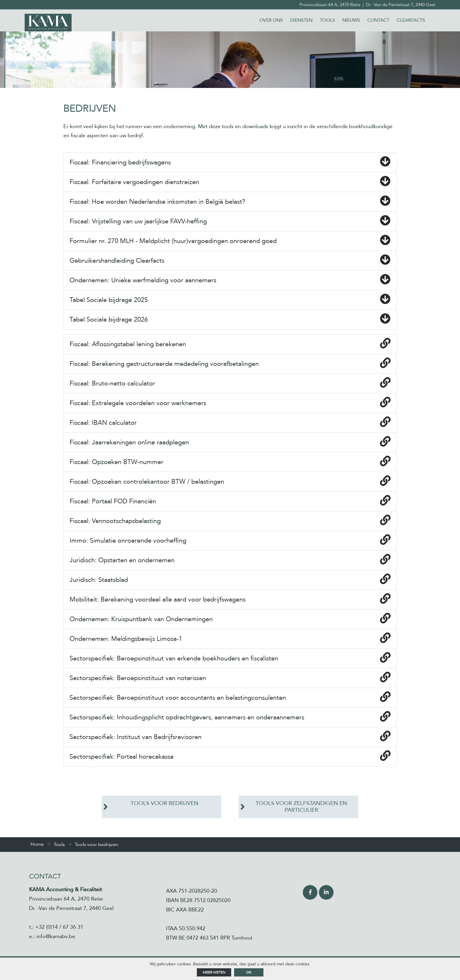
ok (249, 972)
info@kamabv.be (56, 937)
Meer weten (214, 972)
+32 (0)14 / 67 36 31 (59, 927)
